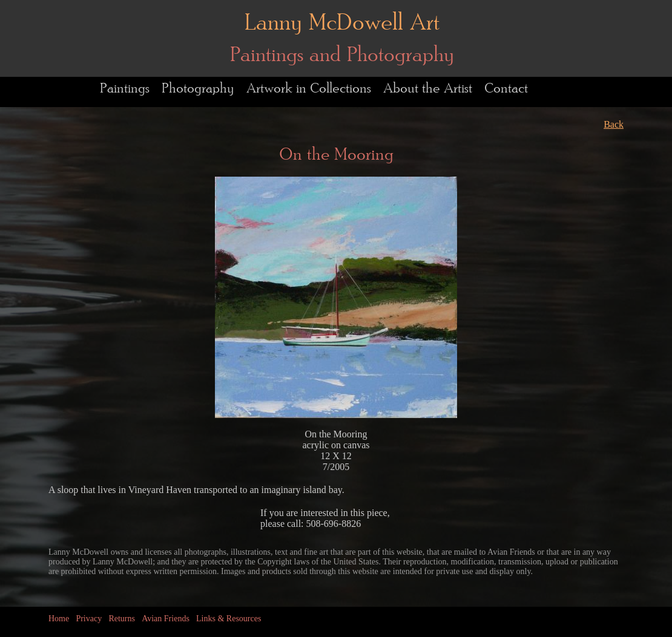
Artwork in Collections (309, 89)
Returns (122, 619)
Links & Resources (229, 619)
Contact (506, 89)
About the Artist (428, 89)
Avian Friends (166, 619)
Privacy (89, 619)
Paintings (125, 89)
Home (59, 619)
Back (614, 124)
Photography (198, 89)
